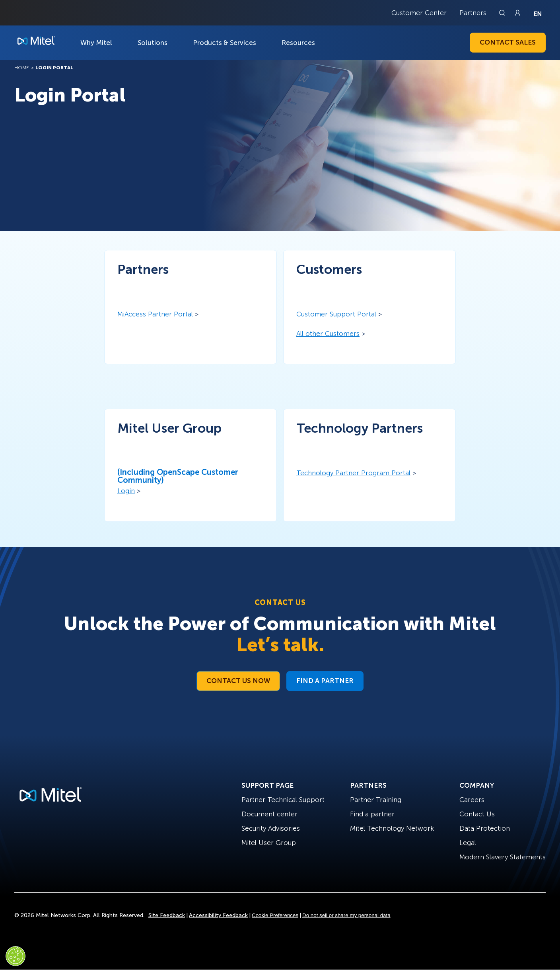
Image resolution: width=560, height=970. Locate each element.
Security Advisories (271, 828)
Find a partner (372, 814)
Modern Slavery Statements (503, 857)
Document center (269, 814)
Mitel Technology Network (392, 828)
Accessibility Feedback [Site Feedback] (218, 915)
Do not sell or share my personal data (346, 915)
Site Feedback (167, 915)
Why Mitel (96, 43)
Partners (473, 13)
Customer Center (419, 13)
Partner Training (376, 800)
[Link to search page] (503, 13)
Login (126, 491)
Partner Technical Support (283, 800)
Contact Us (477, 814)
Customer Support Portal (336, 314)
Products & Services (225, 43)
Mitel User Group (269, 843)
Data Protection (485, 828)
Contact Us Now (238, 681)
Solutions (153, 43)
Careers (472, 800)
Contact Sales (508, 42)
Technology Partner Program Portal (353, 473)
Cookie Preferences (275, 915)
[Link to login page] (517, 13)
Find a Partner (325, 681)
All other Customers (328, 334)
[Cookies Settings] (16, 956)
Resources (298, 43)
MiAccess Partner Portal (155, 314)
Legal (468, 843)
